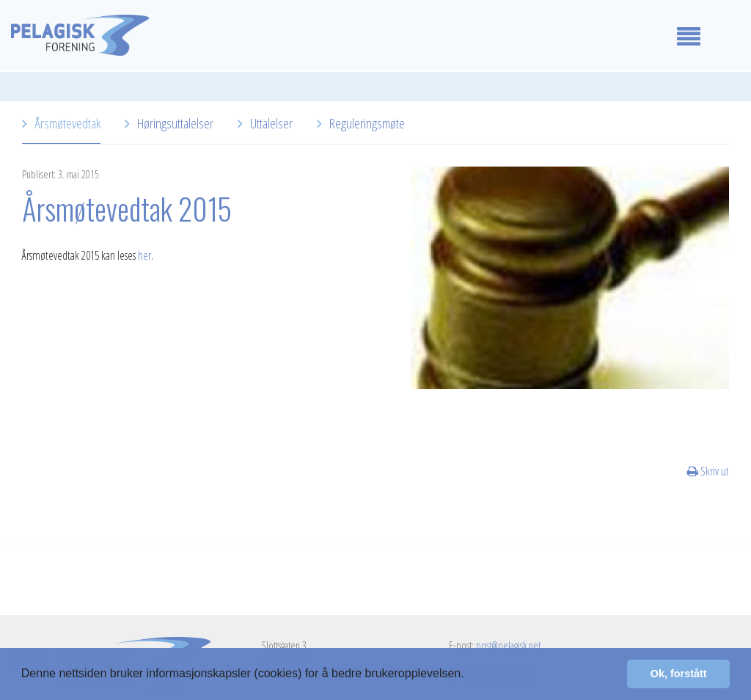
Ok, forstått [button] (679, 674)
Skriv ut (708, 471)
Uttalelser (271, 123)
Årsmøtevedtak (67, 123)
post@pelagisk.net (508, 645)
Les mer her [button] (501, 673)
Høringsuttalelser (175, 123)
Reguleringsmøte (367, 123)
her (144, 255)
